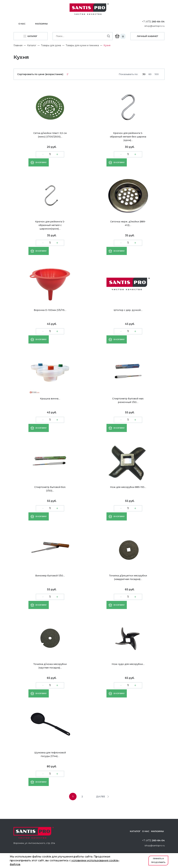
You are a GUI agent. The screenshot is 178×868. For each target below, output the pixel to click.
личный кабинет (148, 36)
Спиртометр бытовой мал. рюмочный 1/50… (128, 400)
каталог (31, 36)
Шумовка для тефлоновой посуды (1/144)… (50, 754)
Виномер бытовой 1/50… (50, 575)
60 (150, 74)
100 (157, 74)
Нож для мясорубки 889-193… (128, 487)
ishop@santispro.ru (154, 26)
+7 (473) (153, 22)
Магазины (42, 24)
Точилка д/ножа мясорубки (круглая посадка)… (50, 665)
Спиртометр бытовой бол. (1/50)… (50, 488)
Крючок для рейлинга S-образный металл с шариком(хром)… (50, 225)
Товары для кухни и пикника (82, 45)
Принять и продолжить (158, 860)
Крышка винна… (50, 398)
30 (144, 74)
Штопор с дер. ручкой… (128, 310)
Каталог (32, 45)
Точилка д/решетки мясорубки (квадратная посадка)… (128, 577)
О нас (22, 24)
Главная (18, 45)
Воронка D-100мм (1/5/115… (50, 310)
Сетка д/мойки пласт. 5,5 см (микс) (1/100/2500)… (50, 134)
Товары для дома (51, 45)
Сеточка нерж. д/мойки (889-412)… (128, 223)
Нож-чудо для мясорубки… (128, 664)
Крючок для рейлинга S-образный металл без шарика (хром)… (128, 136)
